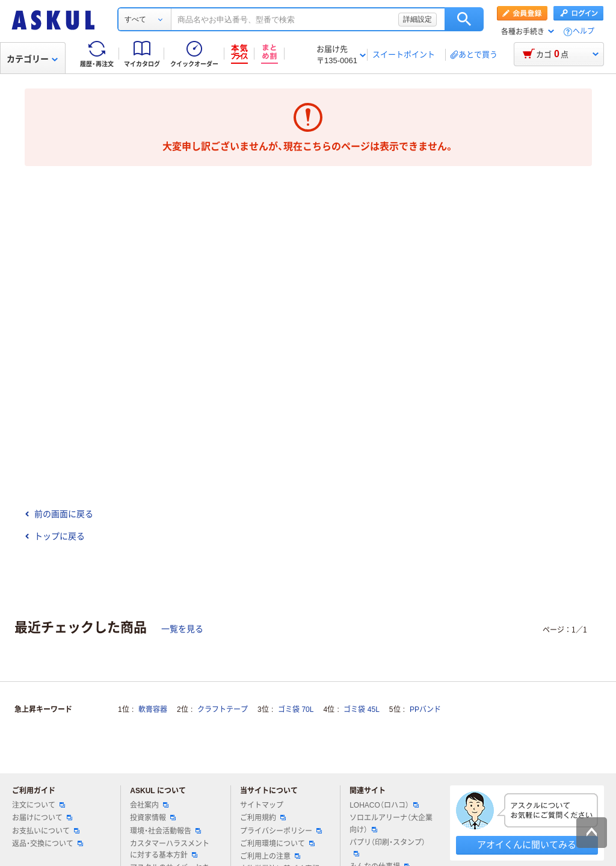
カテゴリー (32, 59)
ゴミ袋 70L (296, 710)
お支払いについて (46, 831)
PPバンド (425, 710)
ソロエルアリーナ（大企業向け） (391, 824)
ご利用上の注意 (270, 856)
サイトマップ (262, 805)
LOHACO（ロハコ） (384, 805)
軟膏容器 (153, 710)
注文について (38, 805)
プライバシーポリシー (281, 831)
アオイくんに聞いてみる (527, 845)
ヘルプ (584, 32)
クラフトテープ (223, 710)
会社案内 (149, 805)
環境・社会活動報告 (165, 831)
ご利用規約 (263, 818)
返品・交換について (48, 844)
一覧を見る (182, 629)
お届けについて (42, 818)
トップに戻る (55, 536)
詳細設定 (417, 19)
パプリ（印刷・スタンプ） (387, 847)
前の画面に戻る (59, 514)
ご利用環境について (277, 844)
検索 (464, 19)
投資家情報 (153, 818)
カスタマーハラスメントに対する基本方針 (170, 849)
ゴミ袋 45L (361, 710)
